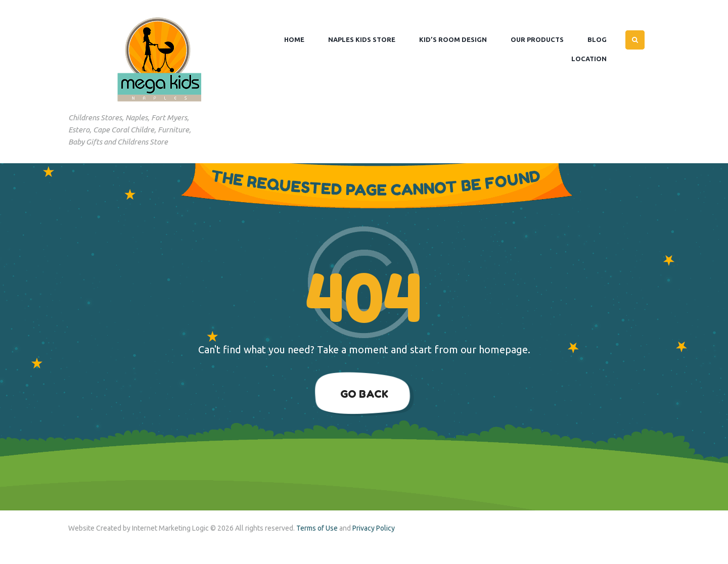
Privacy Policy (374, 528)
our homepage (494, 349)
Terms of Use (317, 528)
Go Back (364, 394)
